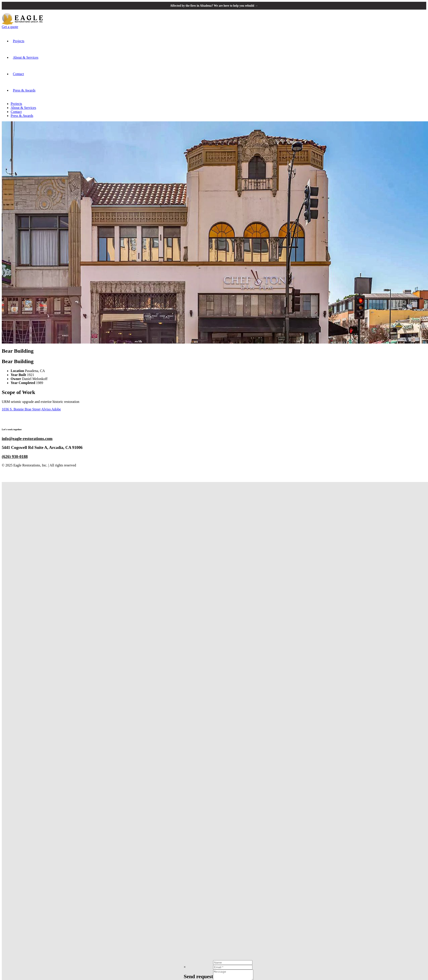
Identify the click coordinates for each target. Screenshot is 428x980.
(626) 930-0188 (15, 457)
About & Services (26, 58)
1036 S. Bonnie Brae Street (21, 409)
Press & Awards (24, 91)
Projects (19, 41)
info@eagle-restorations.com (27, 439)
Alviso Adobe (51, 409)
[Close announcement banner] (421, 6)
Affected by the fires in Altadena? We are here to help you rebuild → (214, 6)
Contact (18, 74)
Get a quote (10, 27)
